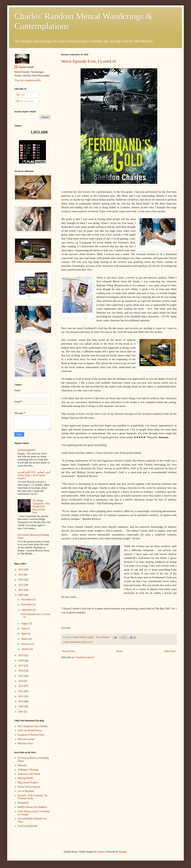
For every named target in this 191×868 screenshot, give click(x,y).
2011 (21, 696)
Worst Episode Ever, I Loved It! (89, 61)
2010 (21, 701)
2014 (21, 681)
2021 (21, 590)
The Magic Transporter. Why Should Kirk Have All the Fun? (41, 507)
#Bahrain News (25, 743)
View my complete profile (28, 80)
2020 (21, 595)
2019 (21, 655)
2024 (21, 575)
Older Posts (170, 651)
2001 (21, 712)
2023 (21, 580)
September (27, 610)
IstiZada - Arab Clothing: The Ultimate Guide (33, 797)
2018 (21, 661)
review (90, 642)
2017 (21, 666)
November (27, 605)
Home (119, 651)
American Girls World (29, 774)
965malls (22, 765)
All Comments (25, 101)
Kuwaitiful (23, 803)
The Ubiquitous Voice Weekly (33, 726)
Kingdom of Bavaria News (31, 735)
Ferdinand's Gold (78, 642)
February (26, 644)
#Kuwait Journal (26, 739)
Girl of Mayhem (26, 791)
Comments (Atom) (85, 657)
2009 (21, 706)
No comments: (103, 637)
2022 (21, 585)
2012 (21, 691)
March (25, 639)
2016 (21, 671)
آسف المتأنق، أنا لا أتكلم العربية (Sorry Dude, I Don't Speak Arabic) (34, 475)
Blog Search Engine (28, 782)
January (25, 649)
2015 (21, 676)
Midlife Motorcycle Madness (32, 807)
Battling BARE (25, 778)
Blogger (123, 852)
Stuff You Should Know (30, 730)
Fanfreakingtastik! (27, 450)
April (24, 634)
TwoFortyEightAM (27, 826)
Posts (21, 95)
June (24, 629)
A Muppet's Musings (28, 770)
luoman (101, 852)
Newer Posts (68, 651)
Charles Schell (26, 67)
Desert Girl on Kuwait (29, 787)
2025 (21, 570)
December (27, 600)
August (25, 624)
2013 (21, 686)
